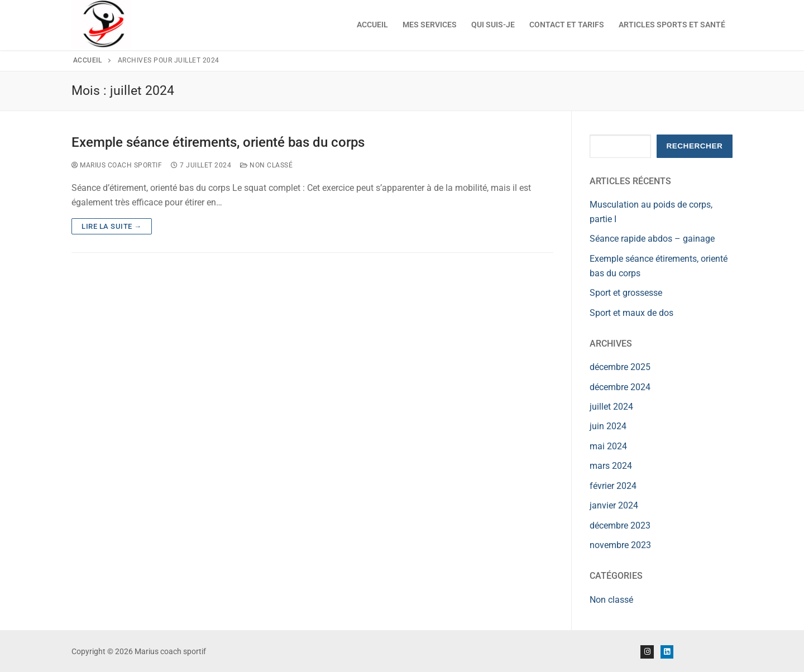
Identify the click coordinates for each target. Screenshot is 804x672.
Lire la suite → (112, 226)
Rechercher (694, 146)
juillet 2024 (611, 407)
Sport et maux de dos (631, 313)
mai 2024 (608, 446)
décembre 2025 (620, 367)
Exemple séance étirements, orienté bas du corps (218, 142)
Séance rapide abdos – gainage (652, 239)
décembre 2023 (620, 525)
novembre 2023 (620, 545)
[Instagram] (647, 652)
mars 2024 (611, 466)
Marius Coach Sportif (117, 165)
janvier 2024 (614, 505)
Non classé (266, 165)
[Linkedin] (667, 652)
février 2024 (613, 486)
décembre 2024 (620, 387)
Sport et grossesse (626, 293)
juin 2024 (608, 426)
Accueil (88, 60)
